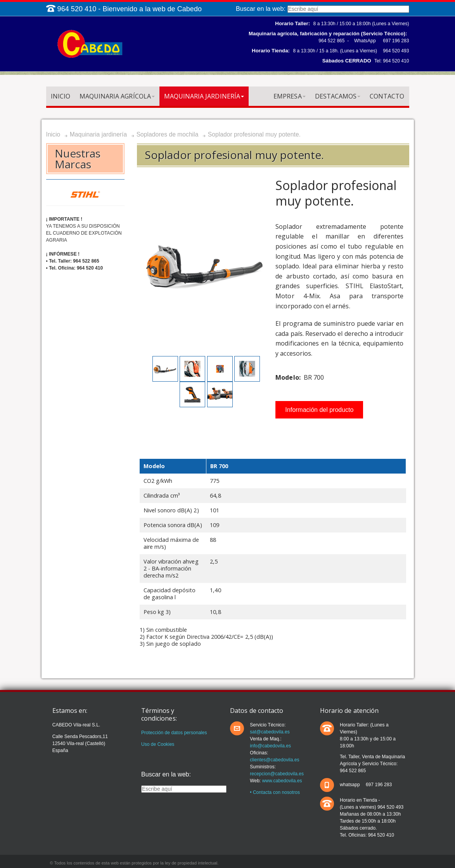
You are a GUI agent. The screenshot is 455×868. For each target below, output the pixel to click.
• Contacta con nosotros (275, 792)
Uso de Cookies (158, 744)
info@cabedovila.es (270, 746)
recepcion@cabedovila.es (277, 774)
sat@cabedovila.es (270, 732)
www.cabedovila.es (282, 781)
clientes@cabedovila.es (274, 760)
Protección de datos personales (174, 733)
